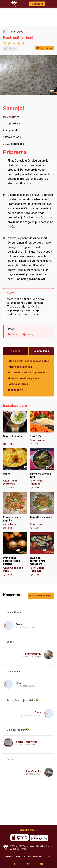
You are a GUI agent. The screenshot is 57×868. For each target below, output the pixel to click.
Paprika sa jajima (18, 384)
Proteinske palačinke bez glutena (15, 554)
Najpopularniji (41, 351)
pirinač (15, 334)
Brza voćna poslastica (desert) (26, 372)
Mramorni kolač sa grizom (23, 378)
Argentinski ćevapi (42, 511)
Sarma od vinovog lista (42, 469)
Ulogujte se (37, 4)
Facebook (9, 856)
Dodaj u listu (44, 48)
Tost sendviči (16, 390)
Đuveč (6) (42, 428)
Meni (28, 864)
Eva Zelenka (34, 771)
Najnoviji (16, 351)
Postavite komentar (41, 595)
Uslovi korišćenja (44, 846)
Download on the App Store (19, 838)
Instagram (38, 856)
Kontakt (24, 849)
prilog (30, 334)
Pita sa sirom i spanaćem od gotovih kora (28, 361)
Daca (20, 32)
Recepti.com (6, 848)
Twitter (19, 856)
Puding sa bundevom (20, 367)
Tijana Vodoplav (32, 654)
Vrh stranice (27, 830)
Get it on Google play (39, 838)
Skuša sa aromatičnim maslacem (42, 554)
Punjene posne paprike (15, 511)
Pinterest (48, 856)
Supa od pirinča (15, 428)
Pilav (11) (15, 469)
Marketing (14, 849)
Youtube (27, 856)
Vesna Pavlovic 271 (27, 742)
